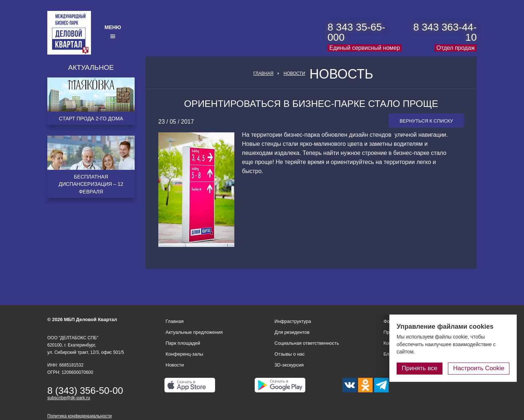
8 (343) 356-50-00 (85, 391)
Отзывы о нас (289, 354)
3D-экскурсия (289, 365)
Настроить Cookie (479, 368)
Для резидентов (292, 332)
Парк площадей (183, 343)
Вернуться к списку (426, 121)
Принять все (420, 368)
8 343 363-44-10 (445, 32)
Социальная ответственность (307, 343)
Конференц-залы (184, 354)
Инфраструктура (293, 321)
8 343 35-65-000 (356, 32)
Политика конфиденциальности (80, 416)
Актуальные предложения (194, 332)
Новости (294, 73)
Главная (263, 73)
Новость (341, 74)
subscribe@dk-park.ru (69, 398)
